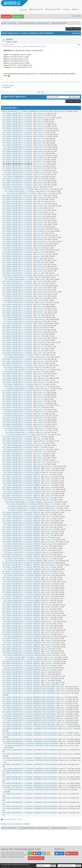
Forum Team (72, 853)
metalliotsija (41, 275)
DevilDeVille (48, 557)
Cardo (39, 139)
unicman (40, 126)
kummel (40, 174)
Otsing (66, 9)
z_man (65, 788)
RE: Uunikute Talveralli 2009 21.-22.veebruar (18, 113)
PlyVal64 (61, 111)
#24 (79, 45)
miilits (39, 153)
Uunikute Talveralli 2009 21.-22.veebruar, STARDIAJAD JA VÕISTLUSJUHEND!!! (27, 111)
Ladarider (51, 502)
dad (41, 433)
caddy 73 (40, 195)
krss (48, 559)
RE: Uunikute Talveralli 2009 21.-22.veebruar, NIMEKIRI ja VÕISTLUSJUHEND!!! (29, 687)
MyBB (9, 865)
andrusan (40, 223)
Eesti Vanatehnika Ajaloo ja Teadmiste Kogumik (34, 23)
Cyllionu (40, 210)
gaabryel (40, 261)
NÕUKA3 (40, 168)
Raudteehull (48, 615)
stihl (39, 263)
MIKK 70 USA (41, 462)
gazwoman (48, 529)
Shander (40, 271)
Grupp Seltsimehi (42, 242)
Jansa (39, 443)
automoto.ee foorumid (8, 23)
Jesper (39, 252)
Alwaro (47, 599)
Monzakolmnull (42, 342)
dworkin (40, 151)
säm (39, 233)
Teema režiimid (76, 33)
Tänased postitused (53, 9)
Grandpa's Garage (8, 85)
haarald (40, 246)
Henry (39, 334)
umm (39, 336)
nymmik (9, 39)
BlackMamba (41, 405)
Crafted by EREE (15, 865)
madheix (40, 124)
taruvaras (40, 332)
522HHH (40, 330)
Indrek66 (40, 158)
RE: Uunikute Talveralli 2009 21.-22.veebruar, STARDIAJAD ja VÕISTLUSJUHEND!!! (30, 727)
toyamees (48, 468)
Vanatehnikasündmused (59, 23)
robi (39, 248)
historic (47, 483)
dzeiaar (47, 626)
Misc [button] (76, 9)
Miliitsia (40, 290)
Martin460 (40, 149)
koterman (44, 193)
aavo (46, 475)
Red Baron (43, 191)
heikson (40, 160)
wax (39, 122)
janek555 (43, 357)
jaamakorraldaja (42, 118)
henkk (39, 380)
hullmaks (48, 596)
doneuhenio (41, 229)
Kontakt (59, 853)
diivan (39, 426)
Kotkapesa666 (42, 231)
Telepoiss (40, 204)
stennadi (40, 183)
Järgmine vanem (8, 97)
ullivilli (39, 143)
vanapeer (40, 338)
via (38, 258)
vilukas (39, 132)
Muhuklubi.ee (7, 87)
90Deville (40, 114)
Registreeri (18, 17)
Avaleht (23, 10)
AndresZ (47, 531)
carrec (47, 620)
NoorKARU (40, 137)
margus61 (40, 198)
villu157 (41, 147)
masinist (40, 282)
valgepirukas (41, 378)
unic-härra (40, 254)
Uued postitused (36, 9)
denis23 (40, 216)
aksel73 (40, 116)
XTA (38, 399)
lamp (62, 718)
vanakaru (40, 311)
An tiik (47, 546)
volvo (47, 578)
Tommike (40, 309)
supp (39, 120)
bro (38, 447)
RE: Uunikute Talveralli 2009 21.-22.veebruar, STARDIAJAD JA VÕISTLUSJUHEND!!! (30, 758)
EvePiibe (65, 802)
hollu (39, 315)
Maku (39, 202)
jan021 (39, 170)
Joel (38, 328)
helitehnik (40, 225)
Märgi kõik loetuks (36, 858)
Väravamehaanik (44, 189)
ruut (39, 408)
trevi (39, 345)
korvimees (40, 156)
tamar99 (40, 214)
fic (38, 187)
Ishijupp (47, 586)
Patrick (62, 699)
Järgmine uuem (20, 97)
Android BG (26, 865)
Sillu (40, 355)
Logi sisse (6, 17)
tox (38, 208)
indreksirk (40, 240)
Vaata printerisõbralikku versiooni (13, 819)
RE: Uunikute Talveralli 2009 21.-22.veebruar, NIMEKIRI (21, 466)
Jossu (39, 179)
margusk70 (41, 135)
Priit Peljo (48, 588)
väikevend (40, 294)
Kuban (39, 166)
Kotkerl (39, 307)
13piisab (40, 288)
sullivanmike (41, 269)
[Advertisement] (41, 840)
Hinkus (39, 141)
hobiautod (40, 128)
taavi (39, 273)
